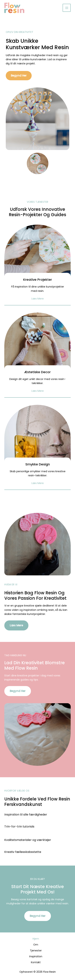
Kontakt (36, 962)
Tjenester (36, 950)
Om (36, 945)
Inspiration (36, 956)
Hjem (36, 939)
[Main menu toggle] (67, 8)
